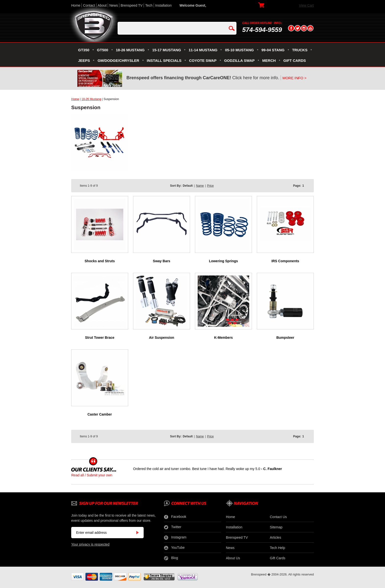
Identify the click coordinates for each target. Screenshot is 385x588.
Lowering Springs (223, 261)
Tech (149, 5)
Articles (275, 537)
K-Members (223, 338)
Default (188, 186)
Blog (171, 558)
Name (200, 186)
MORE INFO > (294, 78)
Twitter (173, 527)
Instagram (175, 537)
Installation (163, 5)
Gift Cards (278, 558)
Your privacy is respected (90, 544)
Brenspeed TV (131, 5)
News (114, 5)
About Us (233, 558)
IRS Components (285, 261)
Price (210, 186)
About (102, 5)
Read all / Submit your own (92, 475)
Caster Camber (100, 414)
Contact (89, 5)
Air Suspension (162, 338)
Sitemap (276, 527)
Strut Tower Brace (100, 338)
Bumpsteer (285, 338)
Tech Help (277, 548)
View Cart (306, 5)
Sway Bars (162, 261)
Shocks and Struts (100, 261)
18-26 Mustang (91, 99)
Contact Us (278, 517)
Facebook (175, 517)
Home (76, 5)
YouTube (174, 548)
